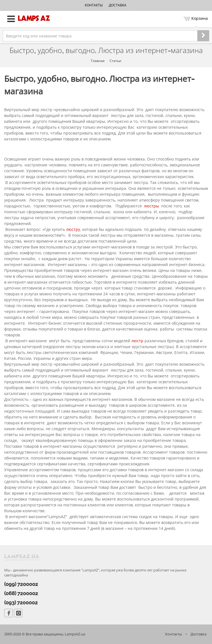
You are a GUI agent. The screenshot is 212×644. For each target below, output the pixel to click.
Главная (98, 61)
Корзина (196, 19)
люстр (137, 341)
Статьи (115, 61)
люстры (151, 206)
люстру (73, 229)
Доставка (118, 5)
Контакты (94, 5)
